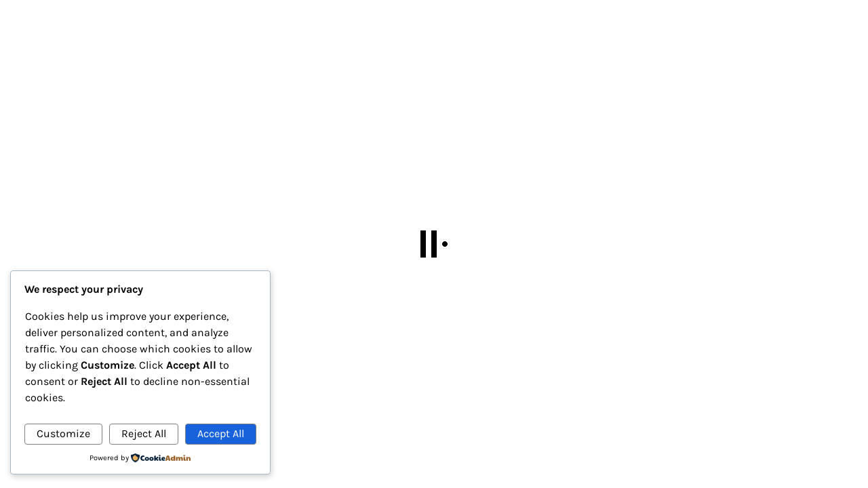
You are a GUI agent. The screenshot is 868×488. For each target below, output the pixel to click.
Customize (63, 433)
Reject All (144, 433)
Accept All (221, 433)
